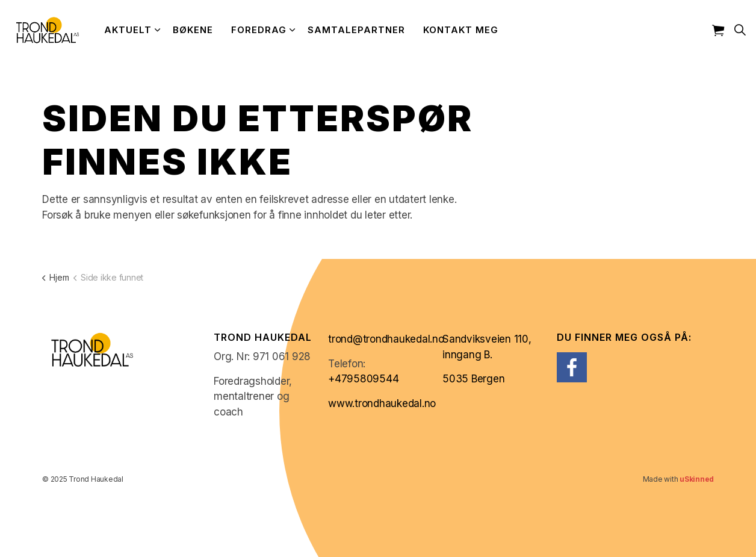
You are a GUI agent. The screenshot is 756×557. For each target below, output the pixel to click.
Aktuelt (128, 30)
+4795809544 (363, 379)
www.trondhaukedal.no (382, 403)
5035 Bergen (473, 379)
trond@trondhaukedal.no (386, 339)
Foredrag (259, 30)
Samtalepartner (356, 30)
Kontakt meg (461, 30)
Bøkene (193, 30)
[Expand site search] (740, 30)
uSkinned (697, 479)
